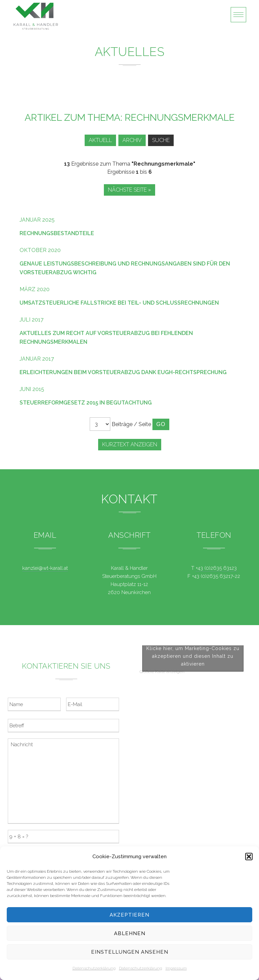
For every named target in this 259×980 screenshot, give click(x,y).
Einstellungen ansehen (130, 952)
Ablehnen (130, 933)
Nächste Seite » (129, 190)
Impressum (176, 968)
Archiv (132, 140)
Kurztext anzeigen (130, 444)
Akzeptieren (129, 915)
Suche (161, 140)
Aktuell (100, 140)
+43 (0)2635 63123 (216, 568)
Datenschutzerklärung (94, 968)
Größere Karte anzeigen (162, 748)
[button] (249, 857)
